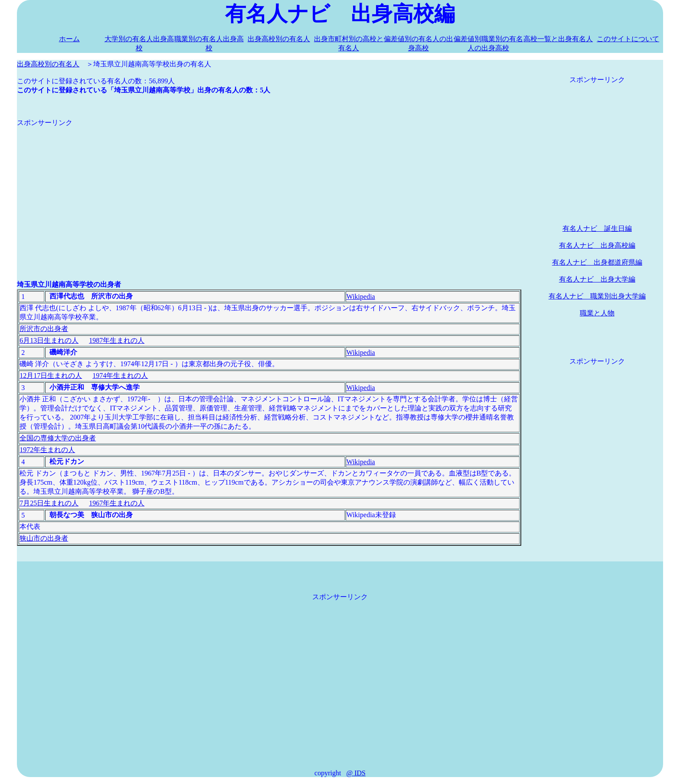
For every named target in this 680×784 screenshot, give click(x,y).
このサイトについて (628, 39)
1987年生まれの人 (117, 340)
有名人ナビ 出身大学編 (597, 279)
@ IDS (356, 773)
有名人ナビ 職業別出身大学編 (597, 296)
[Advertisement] (269, 188)
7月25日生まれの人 (49, 503)
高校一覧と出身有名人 (558, 39)
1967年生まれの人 (117, 503)
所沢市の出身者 (44, 329)
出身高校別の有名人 (279, 39)
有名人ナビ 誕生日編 (597, 228)
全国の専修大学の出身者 (58, 438)
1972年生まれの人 (47, 450)
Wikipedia (361, 297)
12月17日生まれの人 (51, 376)
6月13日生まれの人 (49, 340)
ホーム (69, 39)
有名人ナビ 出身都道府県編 (597, 262)
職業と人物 (597, 313)
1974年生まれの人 (120, 376)
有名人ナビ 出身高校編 (597, 245)
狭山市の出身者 (44, 538)
